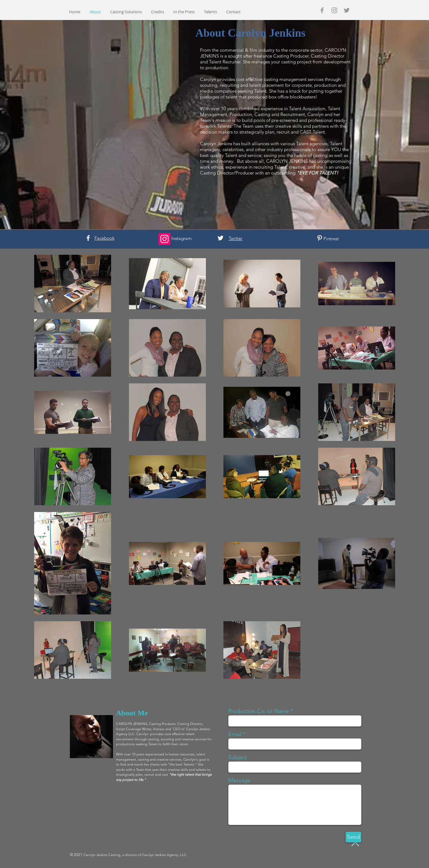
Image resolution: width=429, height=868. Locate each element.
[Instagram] (164, 239)
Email (235, 734)
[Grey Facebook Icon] (322, 10)
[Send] (353, 837)
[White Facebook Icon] (88, 238)
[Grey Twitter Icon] (347, 10)
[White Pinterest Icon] (320, 238)
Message (239, 780)
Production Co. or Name (259, 711)
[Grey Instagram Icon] (334, 10)
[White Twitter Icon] (221, 238)
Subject (238, 757)
